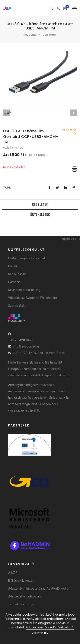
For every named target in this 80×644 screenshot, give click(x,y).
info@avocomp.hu (26, 346)
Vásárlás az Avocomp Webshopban (33, 298)
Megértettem (40, 633)
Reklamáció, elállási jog (24, 290)
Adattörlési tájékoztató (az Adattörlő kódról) (39, 589)
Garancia (14, 282)
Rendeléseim (17, 274)
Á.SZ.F (13, 573)
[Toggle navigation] (74, 9)
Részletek (40, 204)
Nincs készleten (14, 167)
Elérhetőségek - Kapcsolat (27, 258)
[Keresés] (51, 8)
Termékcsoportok (21, 604)
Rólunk (13, 266)
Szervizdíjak (16, 306)
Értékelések (40, 214)
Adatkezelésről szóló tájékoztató (50, 627)
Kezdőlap (30, 35)
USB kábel (50, 35)
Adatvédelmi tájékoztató (25, 596)
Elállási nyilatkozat (21, 581)
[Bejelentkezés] (58, 8)
